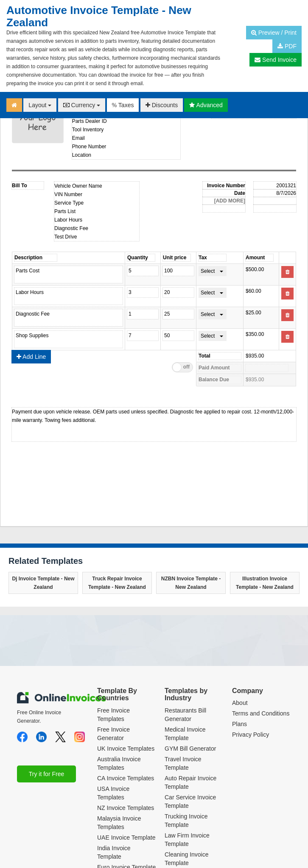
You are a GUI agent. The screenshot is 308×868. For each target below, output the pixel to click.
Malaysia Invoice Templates (119, 758)
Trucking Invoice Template (186, 756)
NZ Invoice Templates (126, 743)
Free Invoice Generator (113, 669)
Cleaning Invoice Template (187, 794)
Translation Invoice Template (189, 813)
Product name (86, 275)
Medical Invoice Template (185, 669)
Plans (239, 659)
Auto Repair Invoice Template (190, 718)
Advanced (206, 105)
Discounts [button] (162, 105)
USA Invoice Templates (113, 728)
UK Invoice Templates (126, 684)
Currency (82, 105)
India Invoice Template (114, 788)
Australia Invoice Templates (119, 699)
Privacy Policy (251, 670)
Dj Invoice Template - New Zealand (43, 518)
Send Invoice (276, 60)
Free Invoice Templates (113, 650)
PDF (287, 46)
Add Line (31, 292)
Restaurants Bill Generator (185, 650)
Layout (40, 105)
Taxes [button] (123, 105)
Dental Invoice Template (183, 832)
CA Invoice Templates (126, 713)
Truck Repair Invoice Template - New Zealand (117, 518)
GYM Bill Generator (190, 684)
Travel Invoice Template (183, 699)
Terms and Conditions (261, 649)
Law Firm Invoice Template (187, 775)
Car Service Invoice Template (190, 737)
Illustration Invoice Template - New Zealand (265, 518)
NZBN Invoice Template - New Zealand (191, 518)
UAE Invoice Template (126, 773)
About (240, 638)
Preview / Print (274, 33)
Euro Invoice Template (126, 802)
